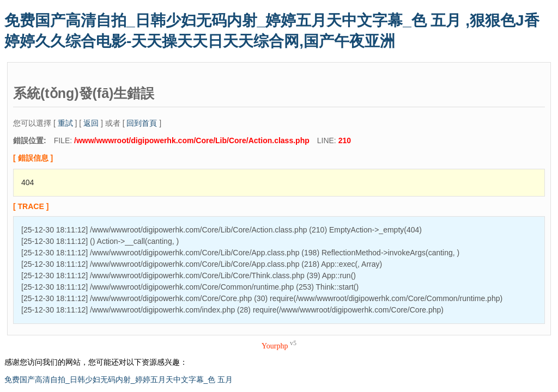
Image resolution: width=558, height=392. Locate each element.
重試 (65, 123)
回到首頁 (142, 123)
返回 (91, 123)
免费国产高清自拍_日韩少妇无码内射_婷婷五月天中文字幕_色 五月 (119, 379)
